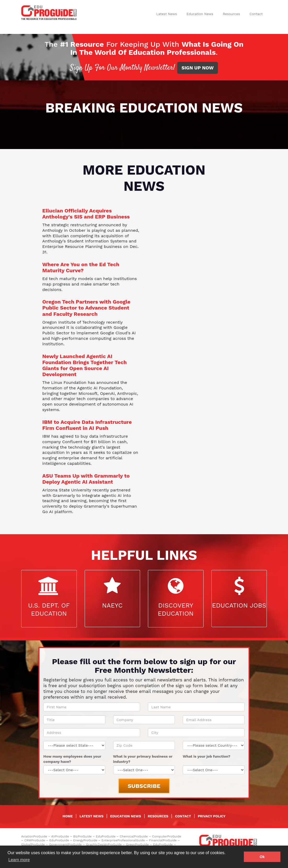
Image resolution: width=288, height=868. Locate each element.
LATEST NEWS (91, 816)
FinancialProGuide (163, 840)
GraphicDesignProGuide (104, 845)
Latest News (167, 14)
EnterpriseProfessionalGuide (123, 840)
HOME (68, 816)
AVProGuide (60, 836)
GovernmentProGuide (65, 845)
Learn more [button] (19, 860)
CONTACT (183, 816)
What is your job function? (206, 756)
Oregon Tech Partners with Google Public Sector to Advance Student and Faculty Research (86, 308)
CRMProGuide (35, 840)
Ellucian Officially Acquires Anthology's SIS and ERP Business (86, 214)
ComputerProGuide (166, 836)
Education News (200, 14)
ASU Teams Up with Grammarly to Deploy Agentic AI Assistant (86, 479)
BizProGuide (82, 836)
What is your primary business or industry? (143, 759)
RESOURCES (158, 816)
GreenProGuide (137, 845)
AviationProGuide (34, 836)
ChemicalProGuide (134, 836)
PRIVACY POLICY (212, 816)
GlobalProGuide (33, 845)
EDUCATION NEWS (126, 816)
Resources (231, 14)
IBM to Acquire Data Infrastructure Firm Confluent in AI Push (87, 425)
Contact (256, 14)
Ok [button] (262, 857)
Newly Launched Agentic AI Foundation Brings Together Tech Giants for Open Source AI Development (85, 365)
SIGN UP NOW (198, 68)
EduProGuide (106, 836)
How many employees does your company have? (72, 759)
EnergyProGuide (85, 840)
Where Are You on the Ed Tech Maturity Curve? (81, 267)
